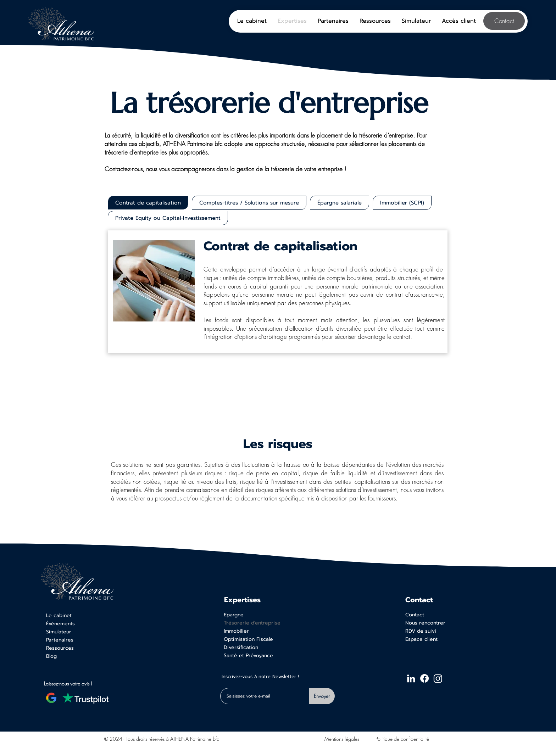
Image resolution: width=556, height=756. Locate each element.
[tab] (148, 203)
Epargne (234, 615)
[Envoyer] (322, 696)
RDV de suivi (421, 631)
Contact (415, 615)
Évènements (60, 624)
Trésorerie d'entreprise (252, 623)
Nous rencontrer (425, 623)
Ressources (60, 648)
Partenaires (60, 640)
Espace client (421, 639)
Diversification (241, 647)
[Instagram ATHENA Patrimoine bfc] (438, 678)
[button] (459, 21)
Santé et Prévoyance (248, 656)
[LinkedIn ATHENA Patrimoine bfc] (411, 678)
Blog (51, 656)
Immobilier (236, 631)
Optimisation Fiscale (248, 639)
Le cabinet (59, 615)
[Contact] (504, 21)
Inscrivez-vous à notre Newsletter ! (260, 677)
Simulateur (59, 632)
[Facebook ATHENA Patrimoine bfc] (424, 678)
